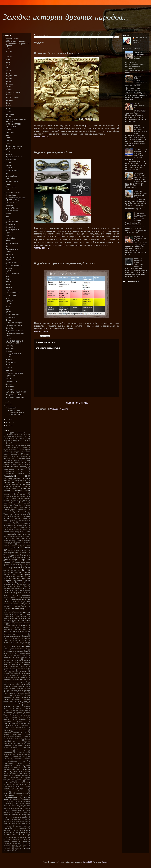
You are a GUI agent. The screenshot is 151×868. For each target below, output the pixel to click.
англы (13, 456)
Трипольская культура (20, 818)
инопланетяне (23, 631)
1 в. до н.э (7, 433)
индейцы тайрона (20, 628)
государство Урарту (9, 540)
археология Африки (21, 480)
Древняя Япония (12, 263)
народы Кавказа (25, 694)
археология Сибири (22, 491)
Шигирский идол (9, 845)
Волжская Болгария (22, 520)
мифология (26, 685)
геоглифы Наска (25, 531)
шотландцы (7, 847)
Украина (24, 823)
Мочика (8, 282)
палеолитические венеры (20, 729)
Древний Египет (21, 572)
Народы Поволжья (12, 98)
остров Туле (24, 718)
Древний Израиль (9, 574)
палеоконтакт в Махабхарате (21, 725)
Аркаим (25, 464)
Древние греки (11, 224)
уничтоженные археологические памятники (17, 825)
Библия (8, 357)
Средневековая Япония (14, 331)
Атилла (8, 498)
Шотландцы (10, 114)
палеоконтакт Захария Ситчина (17, 727)
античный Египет (11, 461)
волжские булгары (13, 524)
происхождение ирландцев (21, 760)
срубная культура (15, 800)
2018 (8, 426)
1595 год (16, 435)
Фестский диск (21, 827)
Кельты (8, 235)
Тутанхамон (7, 821)
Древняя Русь (11, 317)
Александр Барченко (10, 449)
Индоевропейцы (12, 181)
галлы (14, 527)
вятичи (6, 527)
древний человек (12, 579)
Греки (8, 62)
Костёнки (6, 668)
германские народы (11, 533)
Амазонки (9, 205)
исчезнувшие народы (14, 646)
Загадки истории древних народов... (66, 18)
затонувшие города (21, 618)
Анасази (9, 268)
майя (24, 676)
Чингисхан (10, 838)
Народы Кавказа (12, 243)
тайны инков (15, 809)
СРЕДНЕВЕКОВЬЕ (13, 293)
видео (28, 516)
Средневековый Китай (14, 325)
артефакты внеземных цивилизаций (15, 468)
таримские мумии (21, 812)
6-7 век (10, 444)
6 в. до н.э (12, 442)
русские (8, 783)
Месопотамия (11, 160)
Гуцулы (8, 65)
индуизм (6, 631)
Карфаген (9, 233)
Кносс (19, 663)
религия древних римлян (19, 774)
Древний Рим (11, 227)
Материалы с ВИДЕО (14, 395)
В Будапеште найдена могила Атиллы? (140, 239)
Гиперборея (10, 348)
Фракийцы (9, 254)
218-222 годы (17, 436)
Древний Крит (11, 195)
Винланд (17, 518)
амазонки (17, 453)
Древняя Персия (12, 171)
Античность (9, 458)
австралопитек (10, 446)
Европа (8, 130)
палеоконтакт (10, 723)
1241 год (8, 435)
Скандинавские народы (14, 323)
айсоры (16, 447)
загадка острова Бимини (12, 594)
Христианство (11, 362)
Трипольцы (10, 132)
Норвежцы (9, 100)
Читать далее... (42, 137)
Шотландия (23, 845)
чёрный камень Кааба (23, 836)
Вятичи (8, 306)
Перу (25, 733)
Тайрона (9, 290)
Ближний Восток (12, 211)
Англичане (9, 51)
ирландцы (26, 633)
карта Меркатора (21, 657)
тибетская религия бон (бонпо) (20, 816)
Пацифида (7, 731)
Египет (8, 151)
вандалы (25, 513)
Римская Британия (22, 775)
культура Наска (23, 670)
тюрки (5, 823)
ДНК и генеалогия (21, 548)
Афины (16, 500)
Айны (8, 48)
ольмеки (14, 718)
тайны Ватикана (12, 807)
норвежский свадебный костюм (20, 710)
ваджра (18, 513)
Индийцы (9, 79)
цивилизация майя (14, 834)
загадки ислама (21, 607)
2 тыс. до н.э (25, 435)
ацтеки (16, 502)
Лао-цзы (6, 672)
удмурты (14, 823)
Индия (8, 173)
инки (13, 631)
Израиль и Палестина (14, 157)
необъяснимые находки (11, 703)
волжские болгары (24, 522)
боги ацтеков (13, 507)
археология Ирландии (11, 484)
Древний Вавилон (10, 570)
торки (8, 818)
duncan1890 (87, 862)
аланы (25, 447)
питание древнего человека (12, 738)
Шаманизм (10, 389)
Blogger (104, 862)
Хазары (8, 338)
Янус (7, 851)
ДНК (8, 548)
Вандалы (9, 304)
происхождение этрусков (12, 765)
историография (22, 635)
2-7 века (8, 436)
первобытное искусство (21, 731)
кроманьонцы (25, 668)
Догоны (8, 70)
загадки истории (11, 609)
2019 (8, 422)
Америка (9, 140)
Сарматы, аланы (12, 249)
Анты (7, 298)
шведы (25, 843)
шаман (15, 840)
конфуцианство (14, 666)
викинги (9, 518)
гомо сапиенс (23, 535)
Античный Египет (12, 208)
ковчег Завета (15, 664)
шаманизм (24, 840)
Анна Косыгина (141, 38)
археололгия (24, 493)
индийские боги (8, 629)
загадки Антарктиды (24, 598)
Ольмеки (9, 287)
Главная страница (76, 403)
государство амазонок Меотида (17, 538)
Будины (8, 213)
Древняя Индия (13, 583)
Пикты (8, 246)
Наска (8, 284)
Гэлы (7, 68)
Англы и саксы (11, 295)
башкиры (25, 502)
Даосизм (9, 384)
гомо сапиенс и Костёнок (11, 537)
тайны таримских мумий (14, 810)
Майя (8, 279)
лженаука (17, 674)
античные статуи (24, 459)
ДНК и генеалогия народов (16, 41)
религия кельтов (8, 775)
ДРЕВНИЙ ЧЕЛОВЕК (13, 124)
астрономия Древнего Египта (21, 496)
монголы (27, 690)
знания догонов (11, 626)
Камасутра (13, 653)
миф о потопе (16, 685)
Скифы (8, 252)
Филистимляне (11, 187)
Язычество (10, 387)
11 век (28, 433)
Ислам (8, 365)
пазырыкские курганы (13, 721)
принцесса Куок (21, 751)
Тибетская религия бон (14, 373)
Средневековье (10, 797)
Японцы (9, 117)
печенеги (6, 734)
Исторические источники (15, 398)
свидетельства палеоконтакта (13, 786)
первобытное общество (11, 733)
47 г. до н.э (23, 440)
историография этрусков (11, 637)
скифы (25, 790)
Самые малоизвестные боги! (140, 106)
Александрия (17, 451)
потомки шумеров (18, 745)
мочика (6, 694)
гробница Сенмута (18, 542)
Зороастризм (10, 376)
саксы (22, 783)
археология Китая (21, 486)
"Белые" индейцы (12, 274)
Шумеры (9, 165)
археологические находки (13, 472)
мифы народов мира (23, 688)
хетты (17, 832)
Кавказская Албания (19, 648)
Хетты (8, 190)
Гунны (8, 219)
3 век (25, 436)
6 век (19, 442)
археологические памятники (14, 473)
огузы (21, 716)
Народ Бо (9, 328)
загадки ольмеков (16, 611)
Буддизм (9, 368)
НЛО (22, 703)
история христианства (20, 640)
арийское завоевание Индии (12, 464)
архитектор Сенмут (10, 495)
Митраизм (9, 378)
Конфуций (24, 666)
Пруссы (8, 320)
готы (19, 540)
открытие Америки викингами (15, 719)
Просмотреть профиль (137, 42)
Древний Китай (24, 574)
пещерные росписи (16, 736)
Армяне (8, 54)
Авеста (28, 444)
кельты (27, 661)
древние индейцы (21, 558)
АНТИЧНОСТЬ (11, 202)
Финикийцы (10, 257)
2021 (8, 405)
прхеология (17, 767)
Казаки (8, 87)
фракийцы (7, 830)
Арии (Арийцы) (11, 176)
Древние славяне (12, 314)
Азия (7, 135)
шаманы (17, 843)
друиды (18, 588)
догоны (10, 550)
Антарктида (23, 456)
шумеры (18, 847)
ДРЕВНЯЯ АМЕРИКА (14, 265)
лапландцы (15, 672)
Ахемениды (7, 502)
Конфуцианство (11, 381)
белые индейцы (10, 504)
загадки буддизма (17, 601)
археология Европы (13, 482)
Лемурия (9, 351)
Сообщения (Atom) (59, 409)
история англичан (9, 642)
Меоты (8, 241)
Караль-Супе (7, 657)
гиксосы (27, 533)
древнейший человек (10, 554)
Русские (9, 106)
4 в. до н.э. (23, 438)
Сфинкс (9, 803)
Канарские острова (20, 655)
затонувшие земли (10, 620)
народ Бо (14, 694)
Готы (7, 216)
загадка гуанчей (23, 592)
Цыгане (8, 109)
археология (10, 476)
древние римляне (24, 564)
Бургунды (9, 301)
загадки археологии (13, 599)
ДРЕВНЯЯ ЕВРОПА (13, 192)
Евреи (8, 73)
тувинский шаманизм (20, 820)
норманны (19, 712)
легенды (24, 672)
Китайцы (9, 89)
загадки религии (20, 613)
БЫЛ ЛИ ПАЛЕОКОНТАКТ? (16, 392)
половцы (17, 744)
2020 (8, 419)
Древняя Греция (12, 222)
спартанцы (7, 794)
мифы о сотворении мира (14, 690)
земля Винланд (25, 624)
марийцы (24, 677)
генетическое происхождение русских (15, 529)
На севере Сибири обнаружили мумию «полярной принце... (16, 413)
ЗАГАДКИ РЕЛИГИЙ (13, 354)
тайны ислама (25, 809)
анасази (21, 455)
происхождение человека (13, 763)
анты (22, 461)
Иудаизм (9, 359)
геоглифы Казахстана (10, 531)
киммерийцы (10, 663)
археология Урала (12, 493)
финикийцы (22, 829)
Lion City (14, 851)
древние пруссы (10, 564)
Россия (8, 143)
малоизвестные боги (10, 677)
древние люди (10, 560)
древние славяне (13, 566)
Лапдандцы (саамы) (13, 92)
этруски (17, 849)
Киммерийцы (10, 238)
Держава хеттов (25, 546)
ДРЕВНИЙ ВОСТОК (13, 149)
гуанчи (28, 542)
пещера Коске (17, 734)
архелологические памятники (14, 470)
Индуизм (9, 370)
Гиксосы (9, 154)
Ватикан (6, 515)
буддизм (6, 511)
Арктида (6, 466)
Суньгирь (17, 801)
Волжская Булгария (10, 522)
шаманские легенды (10, 841)
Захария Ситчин (13, 624)
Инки (7, 276)
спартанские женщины (19, 792)
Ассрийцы (9, 57)
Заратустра (7, 618)
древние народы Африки (22, 562)
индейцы (6, 627)
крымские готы (11, 670)
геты (21, 533)
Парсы (8, 103)
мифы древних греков (14, 686)
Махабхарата (7, 679)
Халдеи (8, 162)
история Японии (21, 644)
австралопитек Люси (23, 446)
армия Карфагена (20, 466)
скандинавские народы (12, 790)
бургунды (22, 511)
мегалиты (17, 679)
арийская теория (21, 462)
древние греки (16, 556)
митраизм (6, 685)
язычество (26, 849)
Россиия (20, 781)
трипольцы (7, 820)
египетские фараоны (17, 590)
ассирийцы (24, 495)
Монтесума (10, 692)
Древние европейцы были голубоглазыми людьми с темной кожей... (140, 129)
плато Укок (26, 738)
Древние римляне (12, 230)
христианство (25, 832)
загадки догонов (9, 605)
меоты (26, 679)
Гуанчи (8, 312)
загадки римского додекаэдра (13, 615)
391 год (16, 438)
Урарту (8, 184)
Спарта (6, 792)
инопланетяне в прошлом (12, 633)
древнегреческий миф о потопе (15, 552)
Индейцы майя (11, 76)
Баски (8, 59)
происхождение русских (17, 762)
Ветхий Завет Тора (18, 517)
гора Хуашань (26, 537)
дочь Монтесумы (22, 550)
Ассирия (9, 168)
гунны (7, 544)
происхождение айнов (10, 753)
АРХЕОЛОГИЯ (11, 127)
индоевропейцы (22, 629)
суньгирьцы (26, 801)
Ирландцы (9, 84)
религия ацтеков (18, 772)
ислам (9, 635)
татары (6, 814)
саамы (15, 783)
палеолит (6, 729)
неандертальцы (22, 701)
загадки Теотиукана (21, 616)
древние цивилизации (19, 568)
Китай (8, 179)
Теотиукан (15, 814)
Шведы (8, 111)
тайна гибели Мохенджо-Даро (20, 805)
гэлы (13, 544)
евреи (25, 588)
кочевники (15, 668)
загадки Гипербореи (20, 603)
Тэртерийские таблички (20, 821)
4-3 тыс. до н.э (13, 440)
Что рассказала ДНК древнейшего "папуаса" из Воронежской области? (140, 217)
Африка (8, 138)
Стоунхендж (26, 800)
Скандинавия (21, 788)
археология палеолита (10, 489)
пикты (26, 736)
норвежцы (9, 712)
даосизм (20, 544)
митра (25, 683)
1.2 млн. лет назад (18, 433)
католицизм (17, 659)
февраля (12, 408)
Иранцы (9, 81)
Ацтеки (8, 271)
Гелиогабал (23, 527)
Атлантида (10, 346)
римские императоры (11, 777)
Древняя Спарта (22, 587)
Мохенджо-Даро (22, 692)
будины (14, 511)
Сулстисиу (9, 801)
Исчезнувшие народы (14, 146)
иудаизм (6, 648)
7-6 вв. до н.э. (19, 444)
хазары (16, 830)
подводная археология (14, 740)
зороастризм (23, 626)
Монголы (9, 95)
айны (8, 447)
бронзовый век (23, 509)
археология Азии (10, 478)
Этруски (9, 260)
